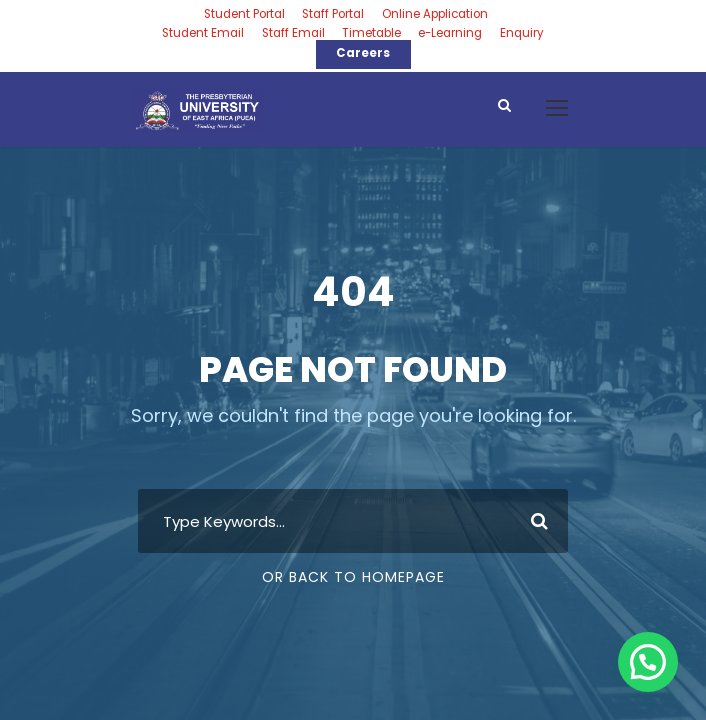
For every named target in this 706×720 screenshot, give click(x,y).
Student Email (203, 33)
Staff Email (293, 33)
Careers (363, 53)
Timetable (371, 33)
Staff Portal (333, 14)
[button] (648, 662)
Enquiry (522, 33)
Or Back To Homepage (353, 577)
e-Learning (450, 33)
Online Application (435, 14)
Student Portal (244, 14)
